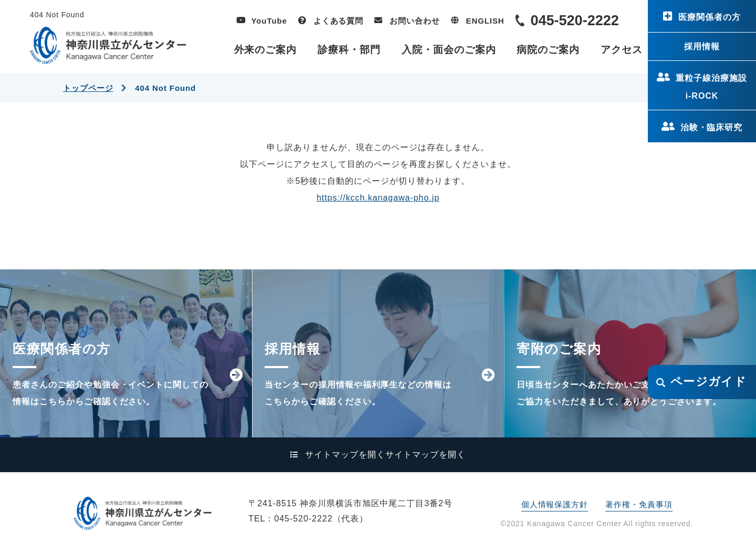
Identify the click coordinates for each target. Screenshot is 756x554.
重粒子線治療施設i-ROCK (711, 87)
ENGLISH (485, 21)
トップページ (88, 88)
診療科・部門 (349, 50)
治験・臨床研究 (712, 127)
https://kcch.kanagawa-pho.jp (378, 198)
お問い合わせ (414, 21)
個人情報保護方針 (555, 504)
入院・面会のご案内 (449, 50)
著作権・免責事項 (639, 504)
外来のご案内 (266, 50)
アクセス (622, 50)
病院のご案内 (548, 50)
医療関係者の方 (710, 17)
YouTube (269, 21)
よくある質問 (338, 21)
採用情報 (702, 46)
